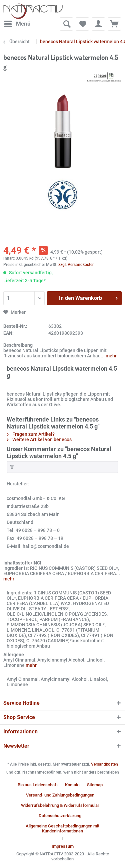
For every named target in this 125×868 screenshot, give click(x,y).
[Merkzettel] (82, 24)
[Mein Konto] (98, 24)
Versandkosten (104, 764)
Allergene (14, 655)
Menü (17, 23)
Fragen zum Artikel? (31, 434)
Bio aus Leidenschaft (38, 785)
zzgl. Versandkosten (76, 265)
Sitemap (95, 785)
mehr (111, 356)
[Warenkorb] (114, 24)
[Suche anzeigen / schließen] (66, 24)
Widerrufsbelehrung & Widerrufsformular (60, 805)
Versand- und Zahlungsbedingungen (60, 795)
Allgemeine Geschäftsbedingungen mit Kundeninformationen (62, 828)
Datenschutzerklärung (60, 816)
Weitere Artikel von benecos (39, 439)
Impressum (63, 846)
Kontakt (72, 785)
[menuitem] (17, 24)
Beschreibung (18, 345)
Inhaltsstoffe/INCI (22, 563)
